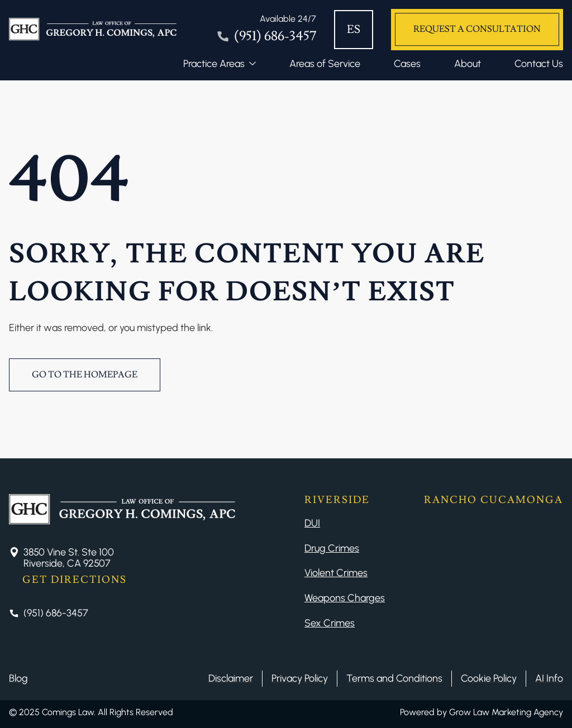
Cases (407, 64)
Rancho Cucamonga (494, 500)
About (468, 64)
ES (354, 30)
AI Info (549, 678)
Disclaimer (231, 678)
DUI (312, 523)
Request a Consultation (477, 29)
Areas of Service (325, 64)
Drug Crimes (332, 548)
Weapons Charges (345, 598)
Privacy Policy (300, 678)
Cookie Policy (489, 678)
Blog (18, 678)
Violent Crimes (336, 573)
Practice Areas (214, 64)
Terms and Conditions (394, 678)
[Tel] (266, 30)
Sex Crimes (330, 623)
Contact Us (539, 64)
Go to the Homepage (85, 375)
